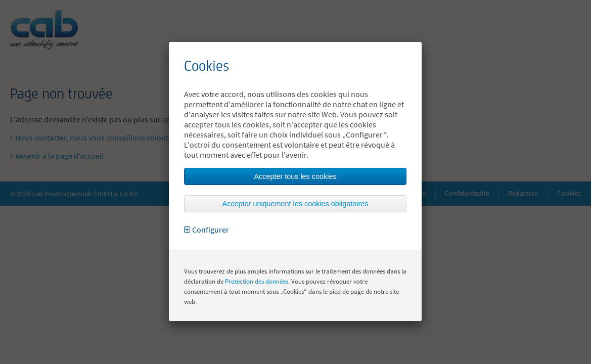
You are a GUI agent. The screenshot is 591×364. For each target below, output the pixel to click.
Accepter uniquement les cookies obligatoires (295, 204)
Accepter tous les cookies (295, 176)
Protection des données (257, 281)
